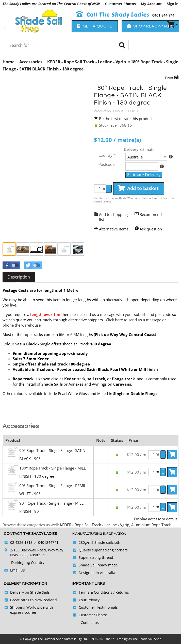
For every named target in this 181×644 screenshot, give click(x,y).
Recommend (151, 214)
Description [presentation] (19, 277)
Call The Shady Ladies (113, 15)
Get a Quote (95, 26)
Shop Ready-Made (150, 26)
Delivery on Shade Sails (30, 592)
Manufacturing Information (99, 534)
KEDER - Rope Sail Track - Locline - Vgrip (95, 525)
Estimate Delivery (144, 175)
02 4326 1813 (21, 542)
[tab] (19, 277)
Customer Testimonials (98, 607)
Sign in (173, 4)
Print (169, 78)
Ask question (151, 229)
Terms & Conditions (95, 592)
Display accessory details (156, 519)
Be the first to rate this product (126, 119)
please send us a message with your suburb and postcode (121, 314)
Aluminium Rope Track (151, 525)
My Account (151, 4)
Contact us (90, 623)
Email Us (18, 570)
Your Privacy (89, 600)
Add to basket (138, 188)
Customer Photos (120, 4)
